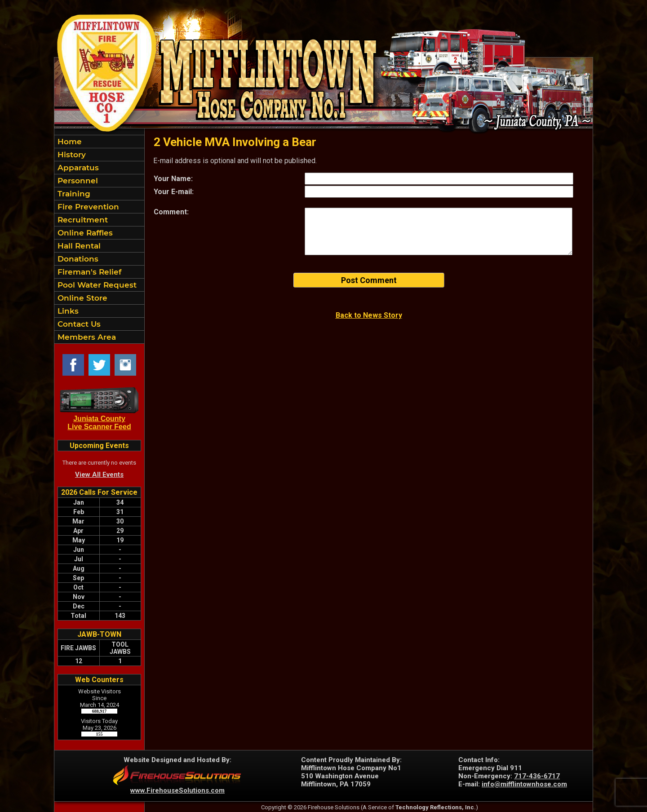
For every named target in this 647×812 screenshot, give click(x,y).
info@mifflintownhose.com (524, 784)
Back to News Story (369, 315)
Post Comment (369, 280)
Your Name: (173, 179)
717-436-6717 (537, 776)
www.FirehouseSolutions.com (177, 790)
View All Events (99, 475)
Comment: (171, 212)
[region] (99, 239)
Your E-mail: (174, 192)
